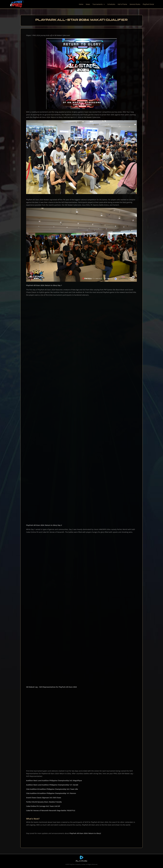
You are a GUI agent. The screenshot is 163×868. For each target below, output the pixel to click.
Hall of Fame (122, 4)
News (88, 4)
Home (81, 4)
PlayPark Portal (148, 4)
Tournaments (98, 4)
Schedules (111, 4)
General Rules (135, 4)
